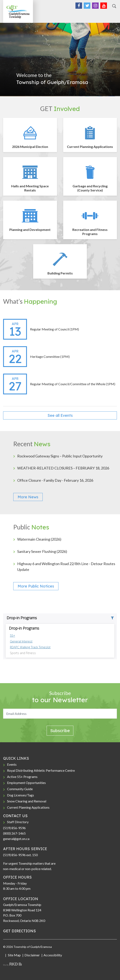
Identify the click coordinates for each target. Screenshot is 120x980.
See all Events (60, 415)
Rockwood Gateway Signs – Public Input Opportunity (60, 456)
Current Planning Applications (28, 807)
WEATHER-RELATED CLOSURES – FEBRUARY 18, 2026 (63, 468)
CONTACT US (15, 816)
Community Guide (20, 789)
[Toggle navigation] (112, 15)
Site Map (14, 955)
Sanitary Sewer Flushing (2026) (42, 551)
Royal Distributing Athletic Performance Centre (41, 770)
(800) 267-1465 (14, 833)
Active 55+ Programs (22, 777)
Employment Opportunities (26, 783)
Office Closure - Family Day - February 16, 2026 (55, 480)
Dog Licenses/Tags (21, 795)
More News (28, 497)
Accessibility (53, 955)
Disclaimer (32, 955)
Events (12, 764)
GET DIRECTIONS (19, 931)
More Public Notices (36, 586)
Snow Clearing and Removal (27, 801)
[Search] (114, 6)
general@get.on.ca (16, 839)
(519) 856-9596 (14, 828)
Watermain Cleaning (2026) (39, 539)
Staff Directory (18, 822)
